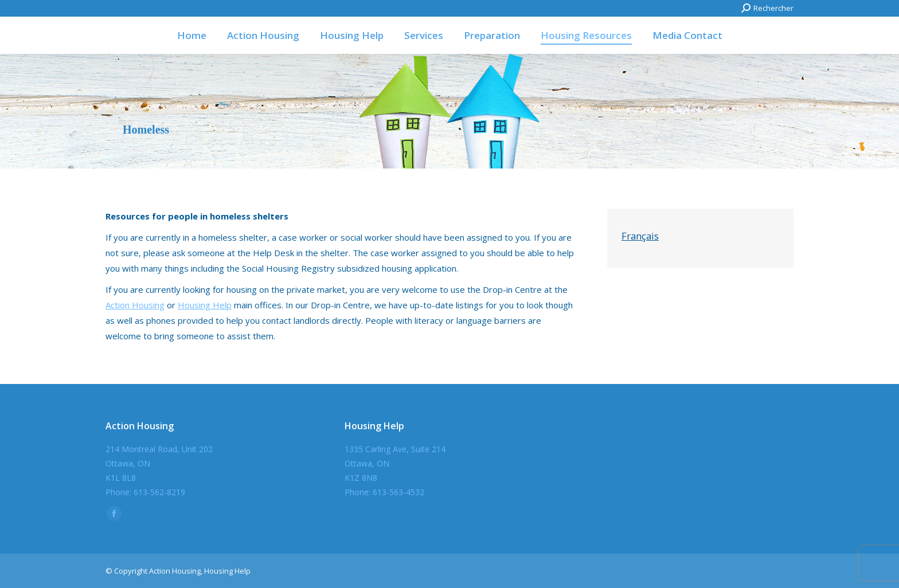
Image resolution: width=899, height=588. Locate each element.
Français (640, 236)
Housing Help (205, 305)
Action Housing (135, 305)
